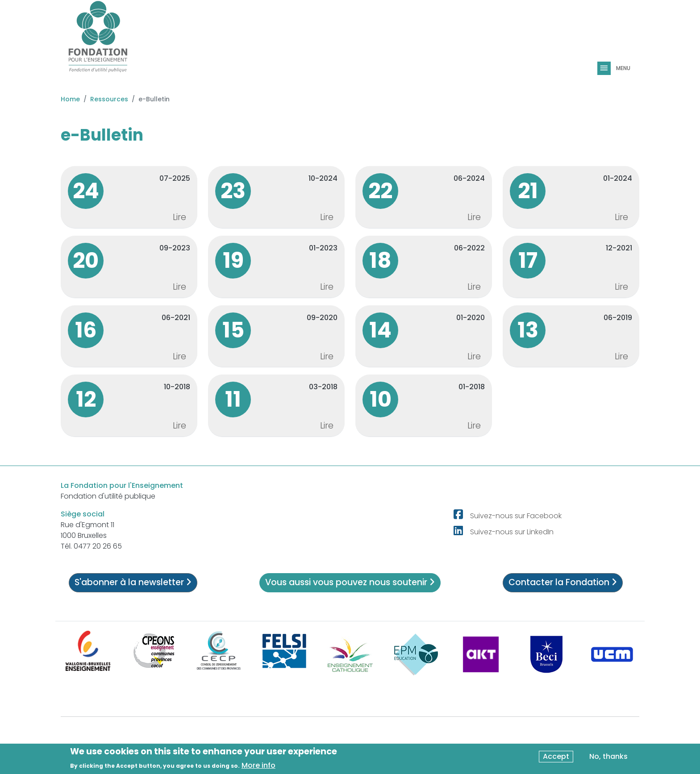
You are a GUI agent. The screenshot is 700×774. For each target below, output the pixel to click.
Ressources (109, 99)
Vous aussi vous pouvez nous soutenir (350, 582)
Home (70, 99)
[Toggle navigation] (605, 68)
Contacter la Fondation (563, 582)
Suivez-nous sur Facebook (516, 516)
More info (258, 766)
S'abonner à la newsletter (133, 582)
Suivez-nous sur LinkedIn (512, 532)
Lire (179, 217)
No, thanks (608, 757)
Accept (556, 757)
